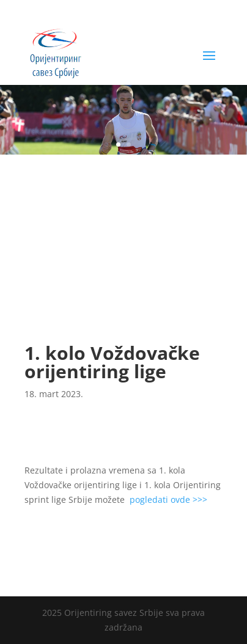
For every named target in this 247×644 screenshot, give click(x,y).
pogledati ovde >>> (168, 499)
